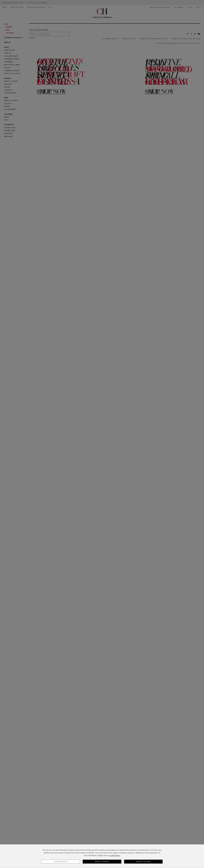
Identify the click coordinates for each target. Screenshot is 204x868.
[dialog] (102, 856)
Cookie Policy (115, 855)
